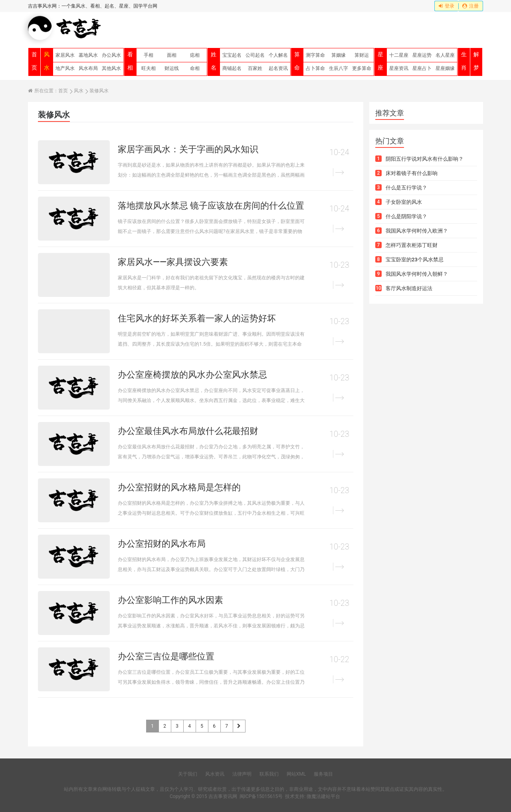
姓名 (214, 61)
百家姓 (255, 68)
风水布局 (88, 68)
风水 (47, 61)
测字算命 (315, 55)
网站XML (296, 774)
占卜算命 (315, 68)
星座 (380, 61)
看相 (130, 61)
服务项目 (323, 774)
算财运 (362, 55)
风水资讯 (215, 774)
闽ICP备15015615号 (261, 796)
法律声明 (242, 774)
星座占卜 (422, 68)
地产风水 (65, 68)
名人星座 (445, 55)
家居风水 (65, 55)
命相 (195, 68)
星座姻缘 (445, 68)
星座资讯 (399, 68)
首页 (34, 61)
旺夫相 (149, 68)
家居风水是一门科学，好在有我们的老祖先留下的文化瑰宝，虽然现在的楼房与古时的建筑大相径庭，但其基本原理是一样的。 (211, 283)
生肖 (464, 61)
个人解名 (278, 55)
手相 (149, 55)
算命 (297, 61)
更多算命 (362, 68)
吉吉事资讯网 (223, 796)
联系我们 (269, 774)
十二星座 (399, 55)
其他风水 (111, 68)
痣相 (195, 55)
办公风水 (111, 55)
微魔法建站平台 (323, 796)
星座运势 (422, 55)
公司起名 (255, 55)
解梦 (476, 61)
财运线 (172, 68)
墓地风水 (88, 55)
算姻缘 (339, 55)
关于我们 (188, 774)
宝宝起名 (232, 55)
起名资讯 (278, 68)
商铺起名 (232, 68)
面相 (172, 55)
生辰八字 (339, 68)
